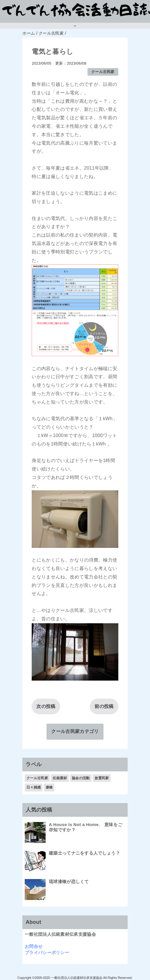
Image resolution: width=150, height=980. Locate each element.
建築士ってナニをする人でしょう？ (84, 853)
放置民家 (102, 778)
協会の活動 (81, 778)
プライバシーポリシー (47, 953)
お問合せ (34, 946)
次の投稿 (46, 706)
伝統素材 (60, 778)
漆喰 (49, 787)
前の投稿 (104, 706)
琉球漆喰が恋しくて (69, 882)
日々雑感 (34, 787)
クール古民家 (103, 72)
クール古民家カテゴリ (75, 731)
